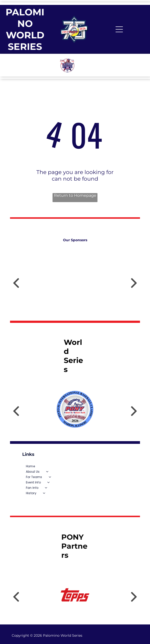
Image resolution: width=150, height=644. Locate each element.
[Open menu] (119, 29)
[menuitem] (75, 466)
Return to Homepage (75, 195)
